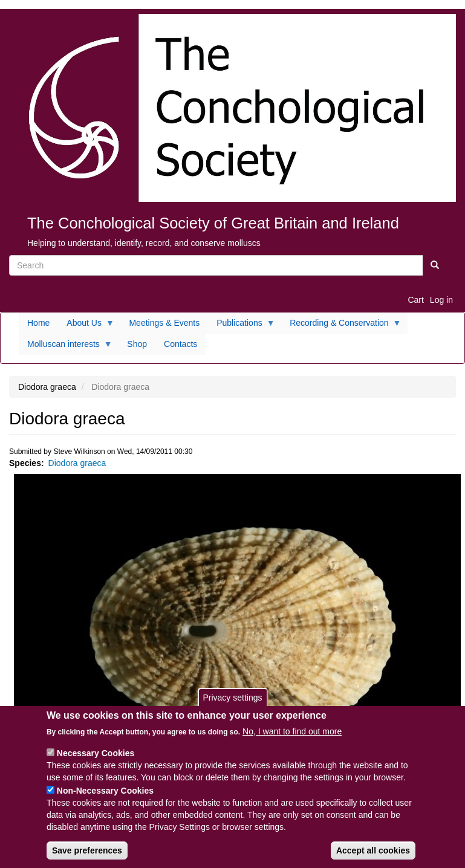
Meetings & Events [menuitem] (164, 323)
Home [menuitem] (38, 323)
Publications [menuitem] (242, 326)
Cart (415, 300)
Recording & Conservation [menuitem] (341, 326)
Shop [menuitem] (137, 344)
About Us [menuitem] (86, 326)
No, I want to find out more (292, 736)
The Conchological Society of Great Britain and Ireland (213, 223)
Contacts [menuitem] (180, 344)
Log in (441, 300)
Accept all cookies (373, 855)
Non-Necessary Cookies (105, 795)
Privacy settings (232, 701)
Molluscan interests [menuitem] (66, 347)
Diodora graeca (77, 463)
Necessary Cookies (96, 757)
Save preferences (87, 855)
